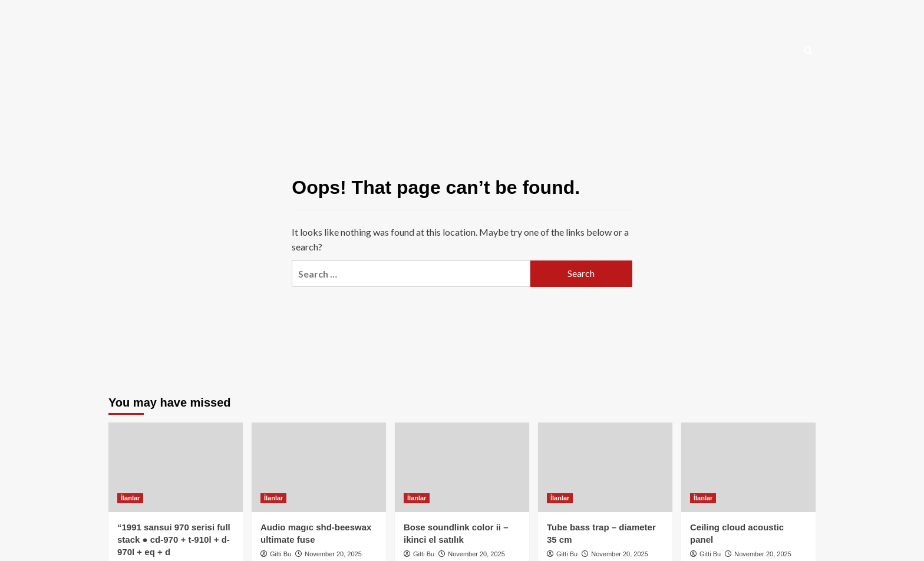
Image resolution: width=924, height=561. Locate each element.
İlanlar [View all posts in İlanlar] (130, 498)
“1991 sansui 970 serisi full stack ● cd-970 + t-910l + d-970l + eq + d (174, 539)
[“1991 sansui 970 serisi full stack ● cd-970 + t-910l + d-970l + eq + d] (176, 467)
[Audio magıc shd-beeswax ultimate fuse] (319, 467)
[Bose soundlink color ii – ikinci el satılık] (462, 467)
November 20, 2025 (333, 554)
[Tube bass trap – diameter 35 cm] (605, 467)
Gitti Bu (280, 554)
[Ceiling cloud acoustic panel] (748, 467)
